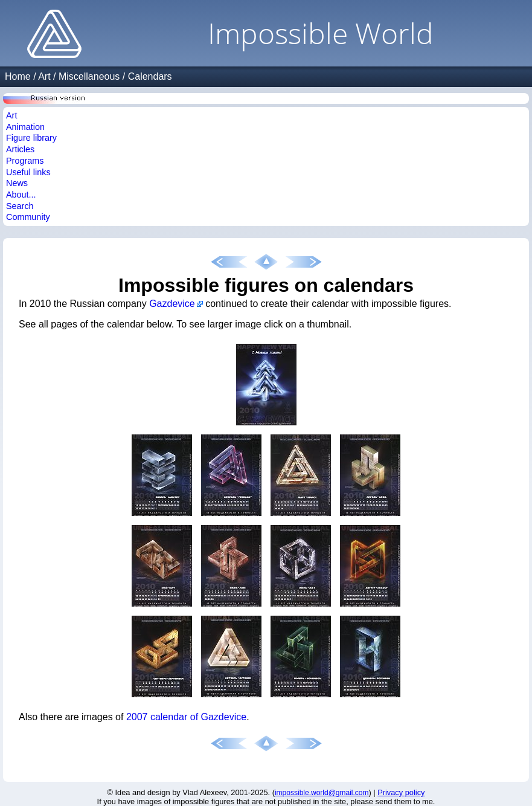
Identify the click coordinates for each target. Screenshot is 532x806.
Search (20, 206)
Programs (25, 161)
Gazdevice (172, 304)
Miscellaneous (89, 76)
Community (28, 217)
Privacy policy (401, 792)
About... (21, 195)
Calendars (150, 76)
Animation (25, 127)
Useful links (28, 172)
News (17, 183)
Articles (20, 149)
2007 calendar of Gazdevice (186, 717)
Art (44, 76)
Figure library (31, 138)
